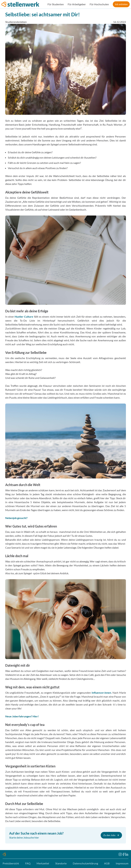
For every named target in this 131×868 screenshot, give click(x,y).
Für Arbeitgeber (77, 4)
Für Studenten (56, 4)
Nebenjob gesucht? (16, 518)
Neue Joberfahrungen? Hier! (22, 716)
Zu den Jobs (111, 835)
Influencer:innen (101, 693)
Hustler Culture (24, 317)
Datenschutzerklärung (85, 863)
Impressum (122, 863)
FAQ (28, 863)
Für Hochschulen (99, 4)
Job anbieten (121, 4)
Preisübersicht (11, 863)
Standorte (61, 863)
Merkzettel (43, 863)
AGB (107, 863)
